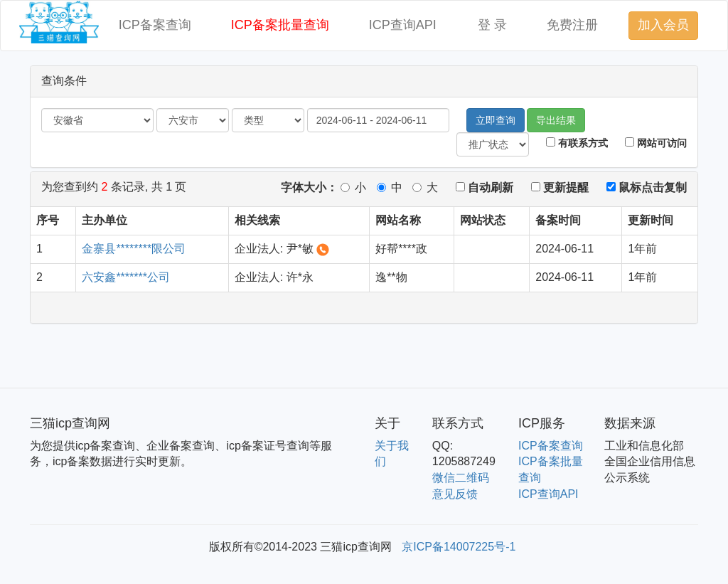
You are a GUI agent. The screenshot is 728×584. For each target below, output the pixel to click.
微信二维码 (461, 478)
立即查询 (496, 120)
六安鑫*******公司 (126, 277)
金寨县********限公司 (134, 249)
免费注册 (572, 25)
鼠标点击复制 (647, 187)
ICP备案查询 (155, 25)
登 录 (492, 25)
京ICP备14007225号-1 (459, 547)
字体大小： (309, 187)
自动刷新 (485, 187)
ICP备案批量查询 (280, 25)
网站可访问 (656, 143)
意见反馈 (455, 494)
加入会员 (663, 25)
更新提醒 (560, 187)
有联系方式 (577, 143)
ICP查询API (403, 25)
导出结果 (556, 120)
